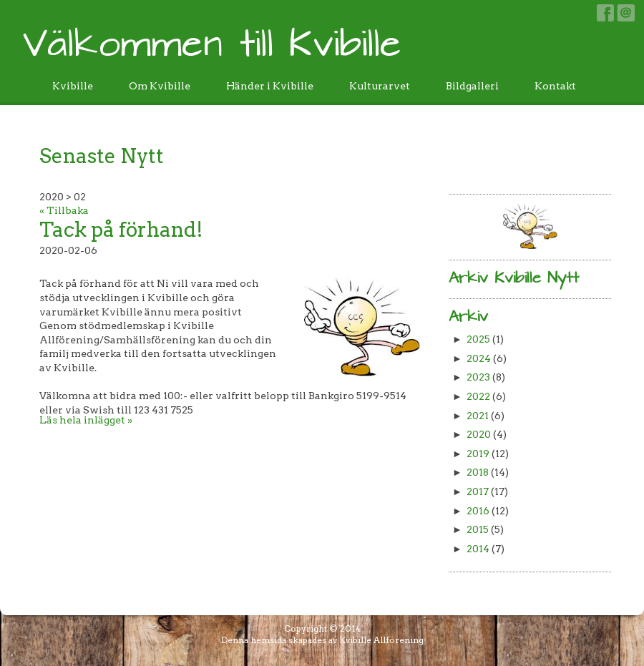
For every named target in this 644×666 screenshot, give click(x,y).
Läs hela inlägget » (86, 420)
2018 (478, 472)
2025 (478, 339)
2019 (478, 454)
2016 (478, 511)
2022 (478, 396)
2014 (478, 549)
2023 (478, 377)
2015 (478, 529)
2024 (479, 358)
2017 (478, 491)
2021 (478, 416)
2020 (479, 434)
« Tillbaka (64, 210)
